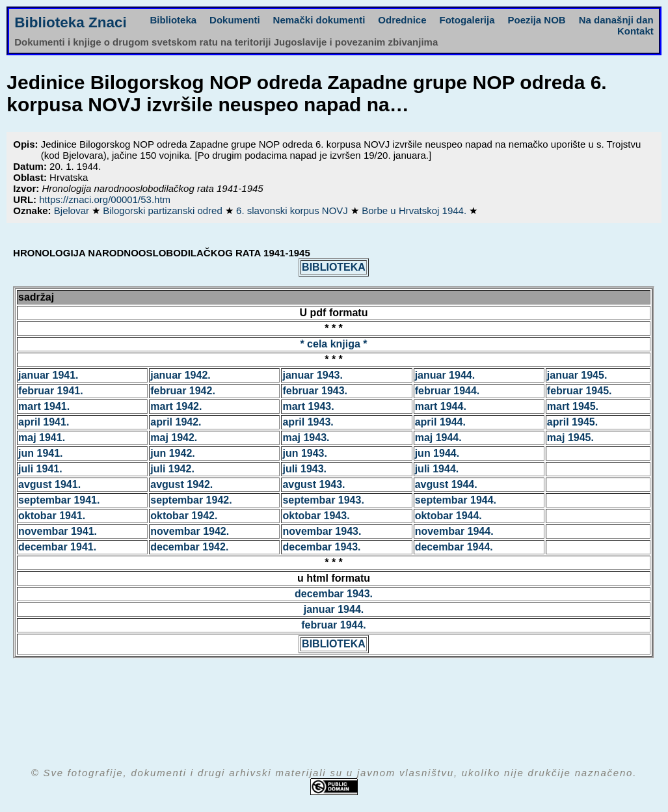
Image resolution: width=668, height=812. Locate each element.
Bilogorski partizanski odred (164, 210)
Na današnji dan (616, 20)
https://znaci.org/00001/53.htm (105, 199)
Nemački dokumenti (319, 20)
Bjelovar (73, 210)
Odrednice (402, 20)
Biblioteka (173, 20)
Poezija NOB (537, 20)
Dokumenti (235, 20)
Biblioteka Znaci (71, 22)
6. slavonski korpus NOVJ (293, 210)
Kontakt (635, 31)
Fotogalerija (467, 20)
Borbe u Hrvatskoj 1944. (415, 210)
